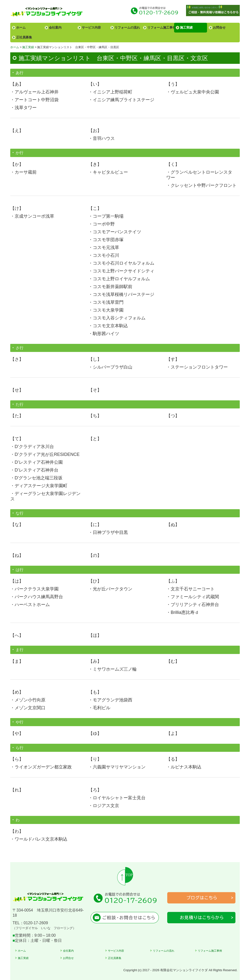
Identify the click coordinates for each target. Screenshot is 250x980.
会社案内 (55, 28)
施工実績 (186, 28)
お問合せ (219, 28)
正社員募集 (24, 37)
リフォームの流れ (127, 28)
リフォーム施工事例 (161, 28)
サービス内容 (91, 28)
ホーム (21, 28)
